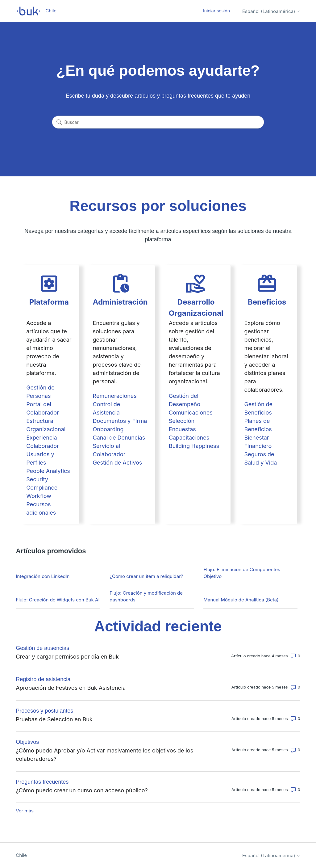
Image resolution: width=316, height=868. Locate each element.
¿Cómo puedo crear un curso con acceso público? (82, 790)
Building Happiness (194, 446)
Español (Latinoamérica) (271, 11)
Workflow (39, 496)
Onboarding (108, 429)
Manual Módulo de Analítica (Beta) (241, 600)
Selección (182, 421)
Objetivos (27, 742)
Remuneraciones (115, 396)
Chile (21, 855)
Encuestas (182, 429)
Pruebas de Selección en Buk (54, 719)
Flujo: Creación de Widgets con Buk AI (58, 600)
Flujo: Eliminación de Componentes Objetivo (242, 573)
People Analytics (48, 471)
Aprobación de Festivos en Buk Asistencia (71, 688)
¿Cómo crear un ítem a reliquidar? (146, 576)
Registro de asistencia (43, 679)
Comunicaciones (191, 413)
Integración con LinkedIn (43, 576)
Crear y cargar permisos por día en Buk (67, 657)
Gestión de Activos (118, 463)
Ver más (25, 811)
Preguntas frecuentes (42, 782)
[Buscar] (158, 122)
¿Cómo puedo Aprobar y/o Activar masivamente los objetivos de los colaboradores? (104, 755)
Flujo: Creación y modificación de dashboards (146, 596)
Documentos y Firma (120, 421)
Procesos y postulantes (44, 711)
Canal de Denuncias (119, 438)
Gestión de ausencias (42, 648)
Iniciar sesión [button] (216, 11)
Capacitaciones (189, 438)
